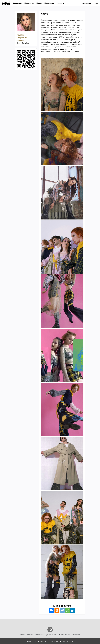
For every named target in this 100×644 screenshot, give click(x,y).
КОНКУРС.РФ (68, 641)
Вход (96, 3)
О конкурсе (17, 3)
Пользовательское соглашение (69, 635)
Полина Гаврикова (22, 36)
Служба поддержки (27, 635)
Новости (60, 3)
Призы (39, 3)
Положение (29, 3)
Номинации (49, 3)
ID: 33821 (20, 41)
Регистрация (86, 3)
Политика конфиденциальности (46, 635)
